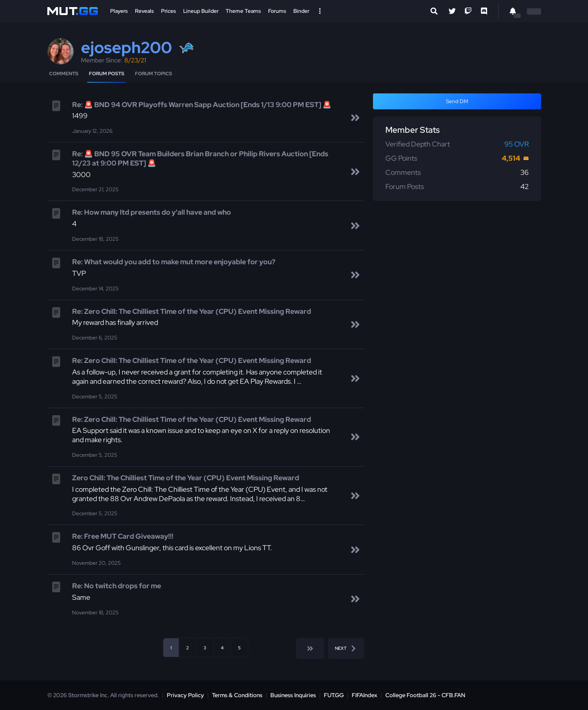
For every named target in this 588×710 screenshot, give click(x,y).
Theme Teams (243, 11)
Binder (301, 11)
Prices (169, 11)
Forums (277, 11)
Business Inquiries (293, 695)
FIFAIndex (365, 695)
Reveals (144, 11)
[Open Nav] (320, 11)
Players (119, 11)
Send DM (457, 101)
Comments (64, 73)
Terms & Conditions (237, 695)
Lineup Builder (201, 11)
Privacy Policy (185, 695)
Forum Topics (154, 73)
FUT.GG (334, 695)
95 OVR (517, 144)
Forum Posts (107, 73)
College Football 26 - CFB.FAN (425, 695)
